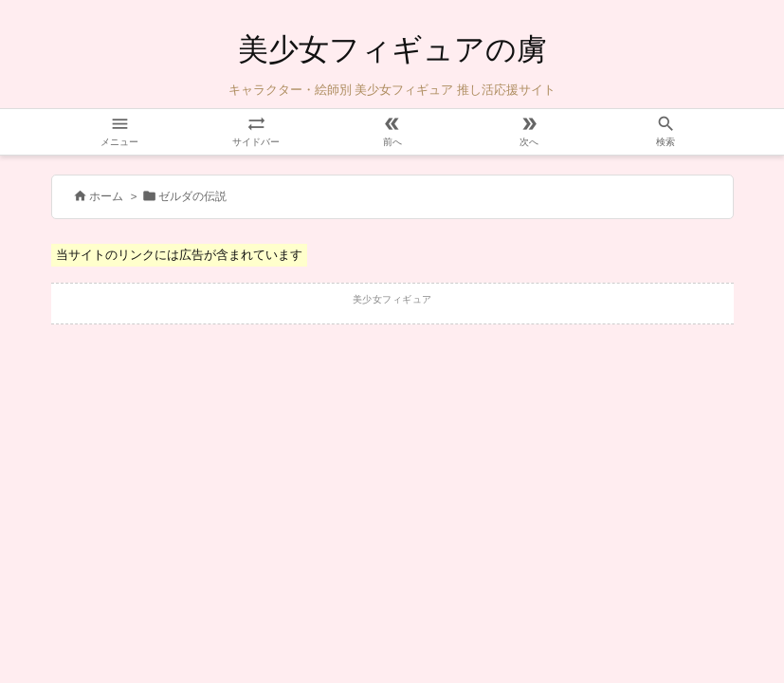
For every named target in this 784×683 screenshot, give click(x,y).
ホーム (106, 196)
